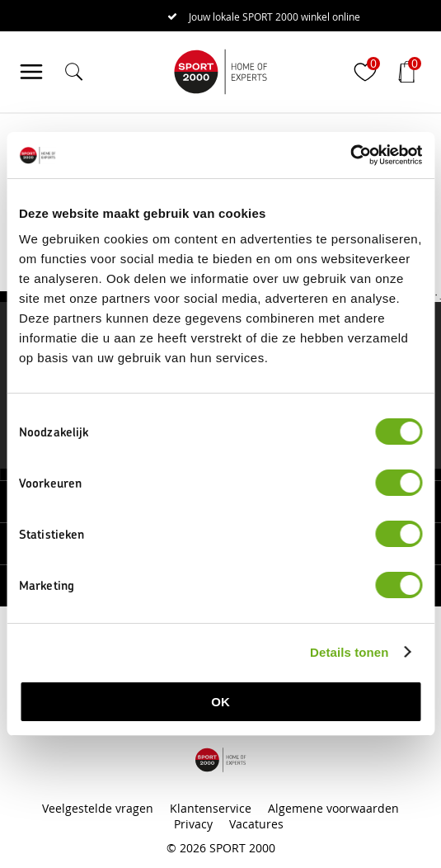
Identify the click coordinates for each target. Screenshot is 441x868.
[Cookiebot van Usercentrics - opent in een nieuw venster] (350, 155)
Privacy (193, 824)
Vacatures (256, 824)
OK (220, 702)
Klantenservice (211, 808)
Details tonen (349, 652)
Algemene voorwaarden (333, 808)
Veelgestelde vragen (98, 808)
